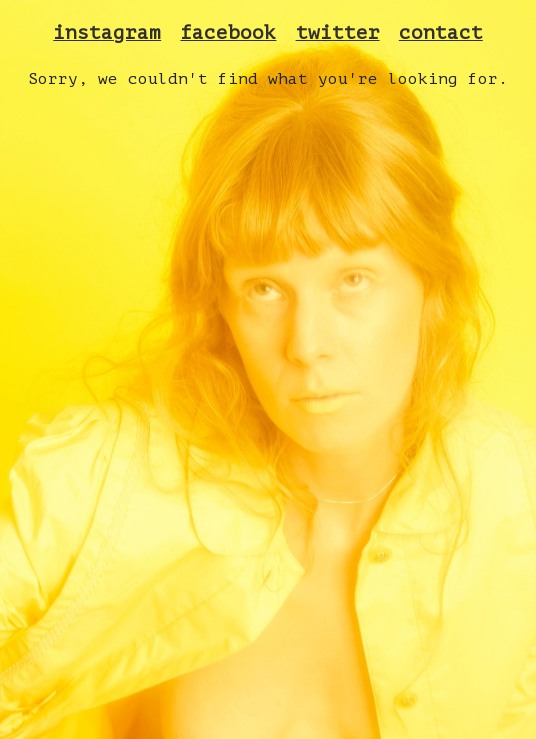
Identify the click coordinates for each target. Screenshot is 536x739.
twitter (338, 33)
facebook (228, 33)
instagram (107, 33)
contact (441, 33)
